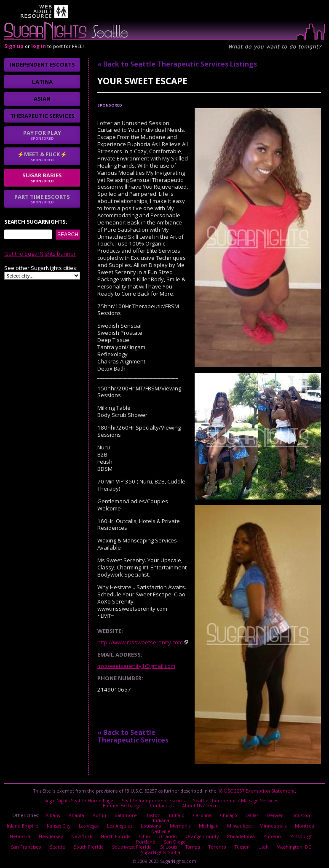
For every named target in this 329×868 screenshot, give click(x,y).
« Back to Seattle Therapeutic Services (133, 736)
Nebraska (22, 833)
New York (83, 833)
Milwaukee (239, 823)
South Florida (89, 843)
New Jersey (53, 833)
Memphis (180, 823)
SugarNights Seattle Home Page (79, 800)
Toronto (216, 843)
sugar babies (42, 177)
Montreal (305, 823)
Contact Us (162, 804)
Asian (42, 99)
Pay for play (42, 135)
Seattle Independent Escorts (153, 800)
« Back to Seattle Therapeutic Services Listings (177, 64)
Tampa (191, 843)
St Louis (167, 843)
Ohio (144, 833)
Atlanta (77, 814)
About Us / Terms (201, 804)
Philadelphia (239, 833)
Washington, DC (293, 843)
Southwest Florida (131, 843)
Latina (42, 82)
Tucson (241, 843)
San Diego (174, 838)
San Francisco (27, 843)
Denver (274, 814)
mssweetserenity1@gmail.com (136, 666)
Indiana (161, 818)
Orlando (167, 833)
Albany (53, 814)
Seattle (58, 843)
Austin (100, 814)
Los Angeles (119, 823)
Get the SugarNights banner (40, 254)
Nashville (161, 828)
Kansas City (58, 823)
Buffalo (177, 814)
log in (39, 46)
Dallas (251, 814)
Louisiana (151, 823)
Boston (153, 814)
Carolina (202, 814)
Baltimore (126, 814)
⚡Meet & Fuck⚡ (42, 156)
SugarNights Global (161, 848)
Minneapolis (273, 823)
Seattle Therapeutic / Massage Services (235, 800)
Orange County (201, 833)
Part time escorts (42, 199)
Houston (300, 814)
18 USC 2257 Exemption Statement (256, 791)
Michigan (208, 823)
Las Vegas (88, 823)
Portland (146, 838)
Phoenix (271, 833)
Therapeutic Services (42, 116)
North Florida (116, 833)
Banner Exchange (122, 804)
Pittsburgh (299, 833)
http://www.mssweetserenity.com (140, 642)
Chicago (228, 814)
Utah (262, 843)
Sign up (14, 46)
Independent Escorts (42, 64)
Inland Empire (23, 823)
